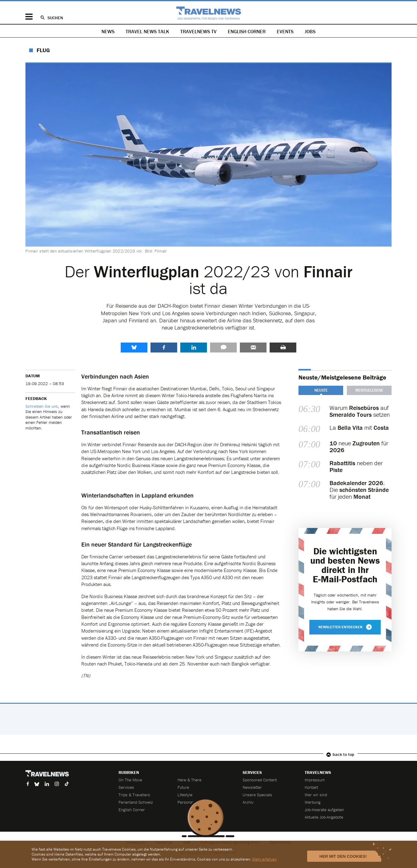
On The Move (130, 780)
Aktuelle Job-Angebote (324, 817)
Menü (29, 17)
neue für (359, 447)
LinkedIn (194, 348)
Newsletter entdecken (345, 627)
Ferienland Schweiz (136, 802)
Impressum (315, 780)
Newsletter (252, 787)
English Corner (247, 31)
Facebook (164, 348)
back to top (343, 754)
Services (126, 787)
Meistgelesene (369, 390)
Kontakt (311, 787)
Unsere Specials (257, 795)
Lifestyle (185, 795)
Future (183, 787)
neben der (356, 466)
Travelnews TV (198, 31)
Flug (43, 50)
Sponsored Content (260, 780)
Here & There (189, 780)
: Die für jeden (359, 490)
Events (285, 31)
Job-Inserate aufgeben (324, 810)
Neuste (321, 390)
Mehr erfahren (265, 859)
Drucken (283, 348)
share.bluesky (134, 348)
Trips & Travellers (134, 795)
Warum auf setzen (360, 411)
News (108, 31)
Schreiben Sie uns (42, 406)
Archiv (248, 802)
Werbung (313, 802)
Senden (253, 348)
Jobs (310, 31)
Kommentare (223, 348)
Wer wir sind (316, 795)
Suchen (55, 18)
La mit (359, 428)
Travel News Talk (147, 31)
